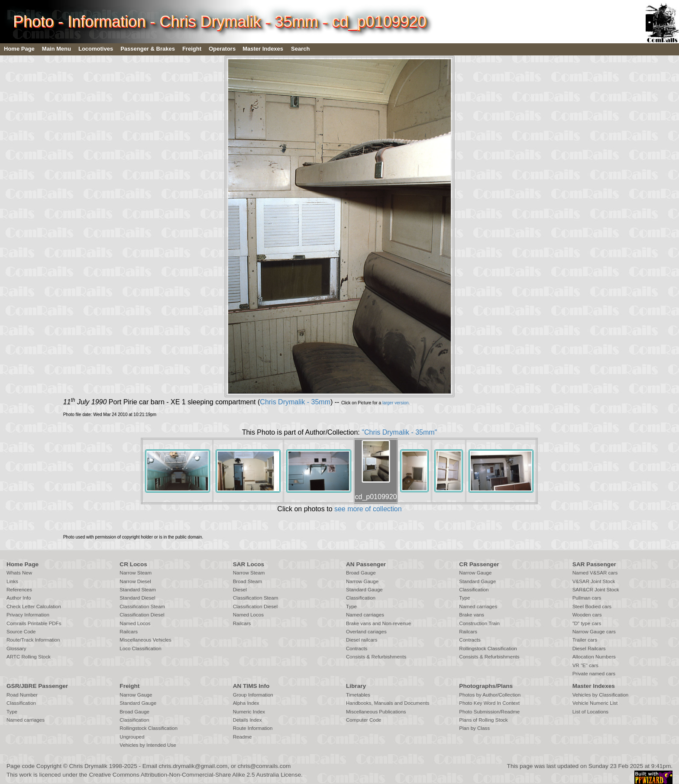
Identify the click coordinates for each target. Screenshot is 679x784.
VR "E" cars (585, 665)
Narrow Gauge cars (594, 632)
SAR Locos (249, 564)
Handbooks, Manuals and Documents (388, 703)
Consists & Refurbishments (376, 657)
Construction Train (479, 623)
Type (351, 607)
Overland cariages (366, 632)
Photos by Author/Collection (490, 695)
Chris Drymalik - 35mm (295, 402)
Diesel (240, 590)
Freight (192, 49)
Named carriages (365, 615)
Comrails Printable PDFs (34, 623)
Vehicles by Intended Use (148, 745)
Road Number (22, 695)
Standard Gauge (364, 590)
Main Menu (57, 49)
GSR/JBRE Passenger (37, 686)
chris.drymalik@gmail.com (193, 766)
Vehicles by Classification (601, 695)
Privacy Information (28, 615)
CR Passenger (479, 564)
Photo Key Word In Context (489, 703)
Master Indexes (263, 49)
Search (300, 49)
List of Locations (590, 712)
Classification (361, 598)
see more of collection (368, 509)
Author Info (19, 598)
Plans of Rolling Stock (483, 720)
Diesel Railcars (589, 648)
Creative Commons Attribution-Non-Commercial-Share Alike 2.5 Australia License (195, 775)
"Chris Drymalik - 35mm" (399, 432)
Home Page (19, 49)
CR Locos (133, 564)
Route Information (253, 728)
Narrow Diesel (135, 581)
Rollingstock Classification (488, 648)
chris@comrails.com (264, 766)
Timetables (358, 695)
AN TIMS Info (251, 686)
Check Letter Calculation (34, 607)
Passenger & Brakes (148, 49)
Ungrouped (132, 737)
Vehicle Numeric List (595, 703)
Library (356, 686)
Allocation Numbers (594, 657)
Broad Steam (247, 581)
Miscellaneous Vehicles (145, 640)
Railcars (129, 632)
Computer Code (364, 720)
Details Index (247, 720)
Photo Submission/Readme (489, 712)
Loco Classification (140, 648)
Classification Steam (142, 607)
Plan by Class (474, 728)
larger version (396, 403)
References (19, 590)
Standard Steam (137, 590)
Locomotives (96, 49)
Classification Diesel (142, 615)
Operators (222, 49)
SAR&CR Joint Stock (596, 590)
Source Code (21, 632)
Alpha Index (246, 703)
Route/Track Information (33, 640)
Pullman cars (587, 598)
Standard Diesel (137, 598)
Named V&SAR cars (595, 573)
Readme (242, 737)
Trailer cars (585, 640)
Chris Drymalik (88, 766)
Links (12, 581)
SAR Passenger (594, 564)
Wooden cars (587, 615)
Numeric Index (249, 712)
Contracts (357, 648)
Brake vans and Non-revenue (378, 623)
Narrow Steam (136, 573)
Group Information (253, 695)
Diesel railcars (362, 640)
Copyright (49, 766)
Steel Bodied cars (592, 607)
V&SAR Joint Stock (594, 581)
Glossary (16, 648)
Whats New (19, 573)
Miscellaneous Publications (376, 712)
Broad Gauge (361, 573)
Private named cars (594, 674)
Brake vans (472, 615)
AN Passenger (366, 564)
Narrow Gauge (362, 581)
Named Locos (135, 623)
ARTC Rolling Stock (29, 657)
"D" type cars (587, 623)
